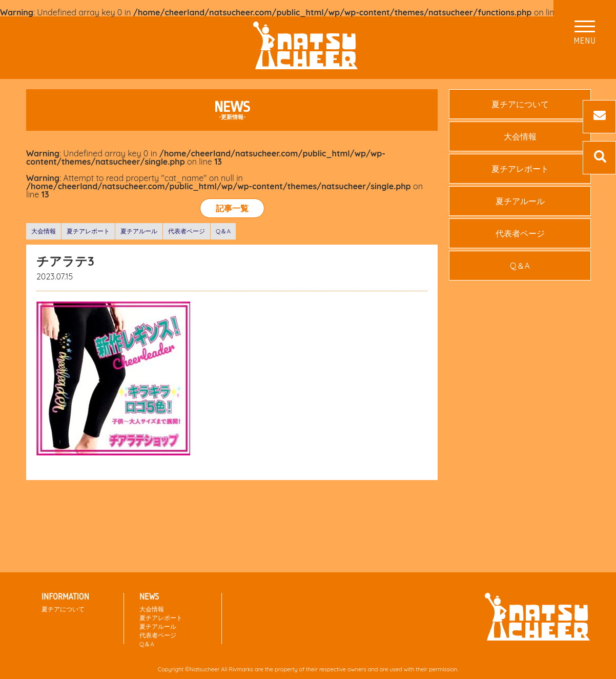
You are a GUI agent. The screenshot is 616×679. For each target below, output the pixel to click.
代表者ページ (187, 231)
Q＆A (223, 231)
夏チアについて (520, 104)
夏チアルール (139, 231)
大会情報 (44, 231)
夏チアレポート (88, 231)
